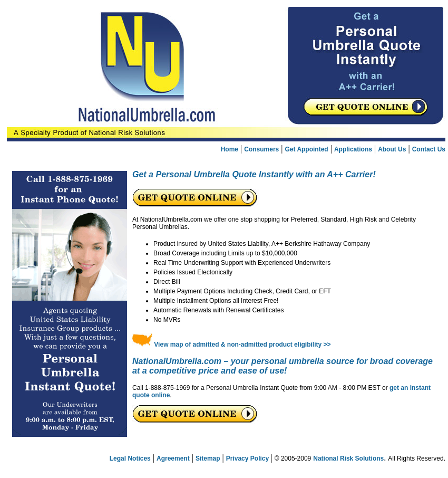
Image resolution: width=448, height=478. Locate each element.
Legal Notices (130, 458)
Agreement (173, 458)
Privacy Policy (249, 458)
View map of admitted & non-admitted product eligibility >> (231, 345)
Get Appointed (306, 149)
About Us (392, 149)
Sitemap (208, 458)
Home (230, 149)
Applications (353, 149)
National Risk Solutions (348, 458)
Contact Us (429, 149)
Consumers (261, 149)
